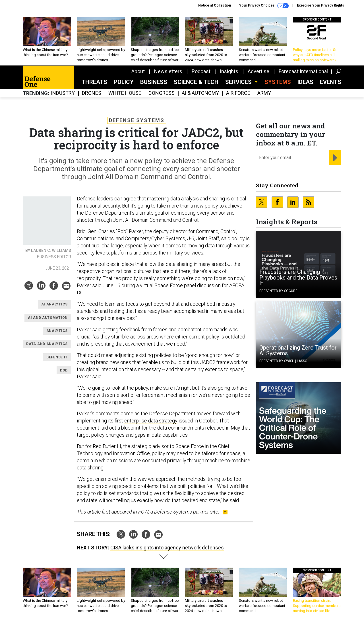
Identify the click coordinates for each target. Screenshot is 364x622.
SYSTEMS (278, 82)
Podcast (201, 71)
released (215, 428)
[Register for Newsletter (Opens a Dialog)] (335, 158)
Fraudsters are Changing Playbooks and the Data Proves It (298, 278)
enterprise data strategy (151, 421)
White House (125, 93)
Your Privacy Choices (264, 6)
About (138, 71)
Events (331, 82)
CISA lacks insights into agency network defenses (167, 548)
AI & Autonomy (200, 93)
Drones (92, 93)
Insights (229, 71)
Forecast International (303, 71)
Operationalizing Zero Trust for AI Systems (298, 350)
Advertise (258, 71)
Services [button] (239, 82)
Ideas (305, 82)
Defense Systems (137, 120)
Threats (94, 82)
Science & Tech (196, 82)
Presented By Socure (278, 291)
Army (264, 93)
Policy (124, 82)
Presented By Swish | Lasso (283, 361)
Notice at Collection (215, 5)
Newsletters (168, 71)
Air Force (238, 93)
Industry (63, 93)
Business (154, 82)
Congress (162, 93)
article (94, 512)
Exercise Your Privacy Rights (320, 5)
